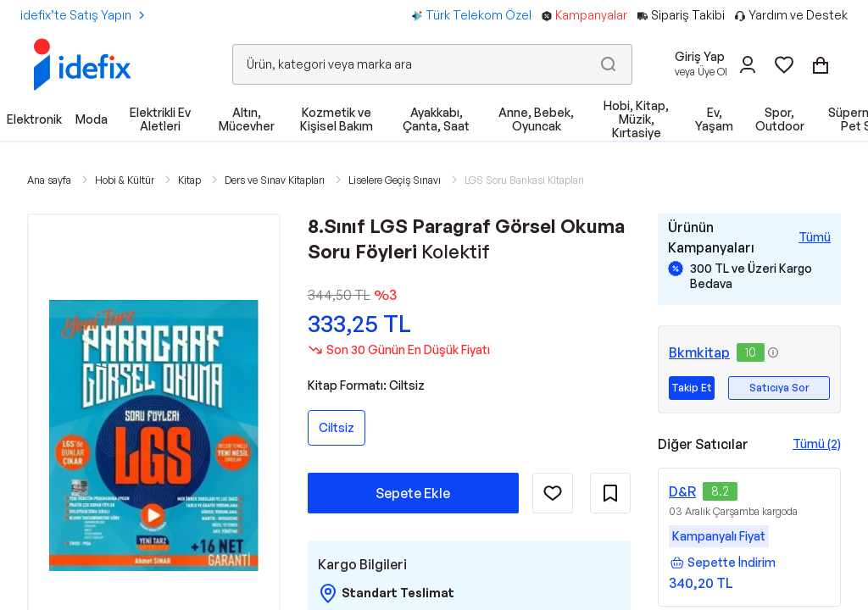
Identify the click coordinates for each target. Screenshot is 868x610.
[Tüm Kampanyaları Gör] (815, 237)
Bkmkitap (699, 352)
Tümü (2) (817, 444)
